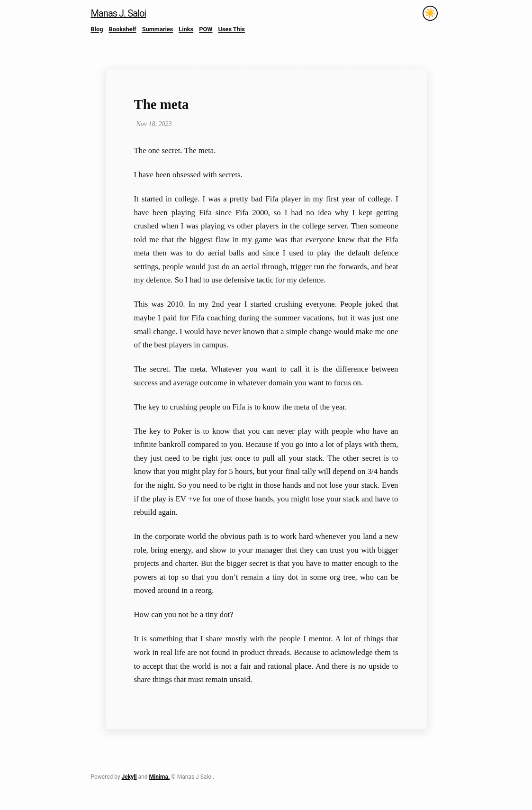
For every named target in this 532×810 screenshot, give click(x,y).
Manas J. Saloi (119, 13)
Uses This (231, 29)
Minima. (159, 777)
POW (206, 29)
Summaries (158, 29)
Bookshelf (123, 29)
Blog (97, 29)
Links (186, 29)
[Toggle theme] (430, 13)
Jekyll (129, 777)
